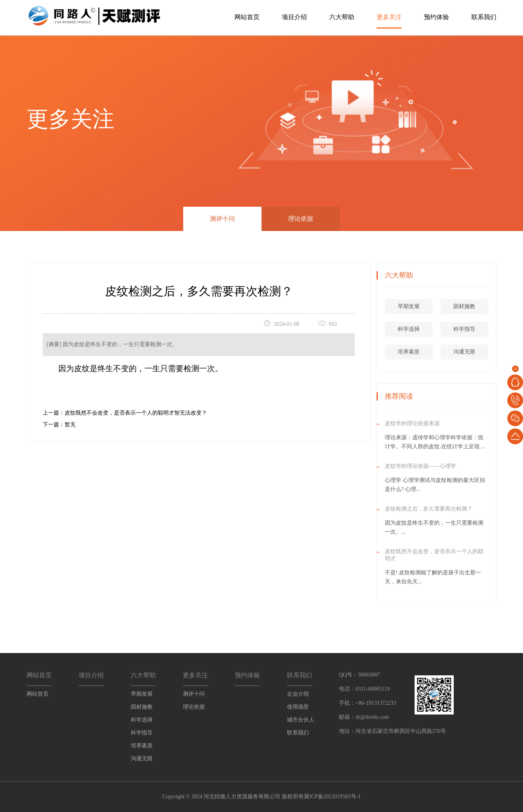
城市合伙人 (301, 720)
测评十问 (222, 219)
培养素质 (433, 352)
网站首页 (247, 17)
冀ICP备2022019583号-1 (332, 797)
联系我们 (484, 17)
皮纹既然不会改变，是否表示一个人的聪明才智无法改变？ (136, 413)
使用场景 (298, 707)
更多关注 (389, 17)
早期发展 (433, 306)
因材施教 (489, 306)
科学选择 (433, 329)
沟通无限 (489, 352)
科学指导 (489, 329)
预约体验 (436, 17)
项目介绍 (294, 17)
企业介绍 (298, 694)
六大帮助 (342, 17)
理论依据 (301, 219)
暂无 (70, 425)
